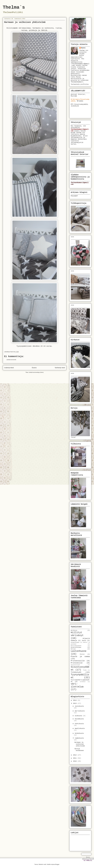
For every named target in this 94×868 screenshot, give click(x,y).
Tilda (85, 670)
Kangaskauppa (75, 642)
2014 (75, 700)
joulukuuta (79, 706)
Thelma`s (14, 7)
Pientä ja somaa (80, 657)
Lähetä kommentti (11, 360)
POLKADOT (74, 196)
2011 (75, 758)
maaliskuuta (80, 729)
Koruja (73, 649)
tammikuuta (79, 738)
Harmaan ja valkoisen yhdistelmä (80, 744)
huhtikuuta (79, 724)
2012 (75, 755)
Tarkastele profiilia (80, 84)
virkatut (83, 682)
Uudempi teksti (9, 368)
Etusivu (34, 368)
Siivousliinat (75, 665)
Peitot (82, 654)
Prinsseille (77, 663)
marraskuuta (80, 711)
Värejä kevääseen (79, 750)
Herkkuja (74, 630)
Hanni (83, 48)
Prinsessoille (78, 661)
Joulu (84, 641)
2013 (75, 703)
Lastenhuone (79, 651)
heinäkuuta (79, 719)
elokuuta (79, 716)
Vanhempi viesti (60, 368)
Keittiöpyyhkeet (76, 646)
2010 (75, 761)
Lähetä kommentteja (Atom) (36, 372)
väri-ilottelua (77, 685)
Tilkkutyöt (76, 672)
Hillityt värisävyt (77, 634)
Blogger (57, 864)
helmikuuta (79, 733)
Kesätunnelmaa (76, 647)
